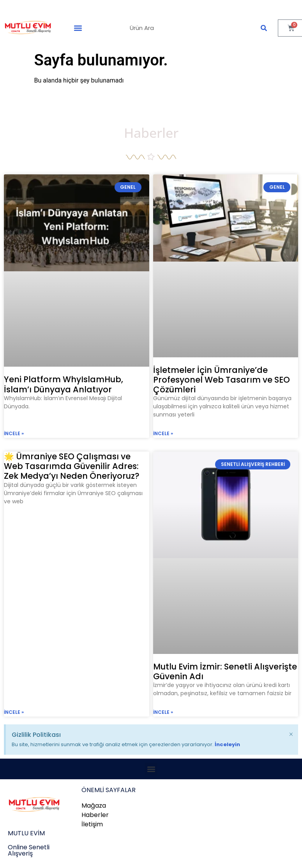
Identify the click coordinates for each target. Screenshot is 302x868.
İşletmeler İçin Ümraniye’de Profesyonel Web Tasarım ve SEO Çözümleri (222, 380)
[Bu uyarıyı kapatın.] (291, 733)
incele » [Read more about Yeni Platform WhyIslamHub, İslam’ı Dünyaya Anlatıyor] (14, 433)
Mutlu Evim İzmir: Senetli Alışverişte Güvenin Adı (225, 671)
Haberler (151, 133)
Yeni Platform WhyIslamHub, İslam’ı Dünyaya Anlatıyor (64, 384)
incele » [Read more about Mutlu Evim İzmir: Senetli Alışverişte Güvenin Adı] (163, 712)
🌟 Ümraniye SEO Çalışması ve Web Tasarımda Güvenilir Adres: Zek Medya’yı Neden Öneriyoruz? (72, 466)
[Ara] (264, 28)
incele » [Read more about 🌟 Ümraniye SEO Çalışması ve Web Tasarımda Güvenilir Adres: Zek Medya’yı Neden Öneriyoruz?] (14, 712)
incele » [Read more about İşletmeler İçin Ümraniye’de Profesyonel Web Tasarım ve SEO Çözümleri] (163, 433)
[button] (78, 28)
